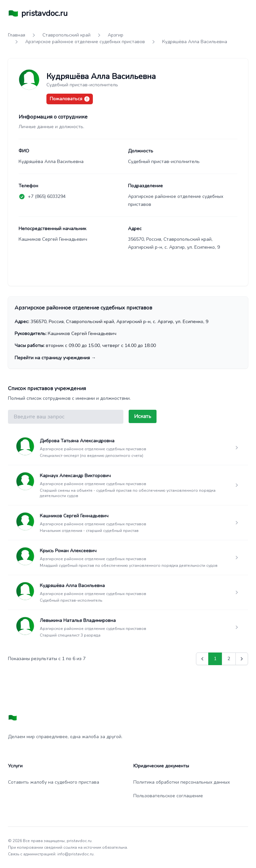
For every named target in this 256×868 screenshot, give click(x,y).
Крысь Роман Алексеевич (68, 551)
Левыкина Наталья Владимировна (78, 620)
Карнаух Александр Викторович (75, 476)
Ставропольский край (66, 35)
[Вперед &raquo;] (242, 659)
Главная (17, 35)
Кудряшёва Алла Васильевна (72, 586)
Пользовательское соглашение (168, 796)
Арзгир (116, 35)
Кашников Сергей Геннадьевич (74, 516)
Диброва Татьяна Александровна (77, 441)
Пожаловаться (70, 99)
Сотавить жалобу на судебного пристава (54, 782)
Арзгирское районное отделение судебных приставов (85, 42)
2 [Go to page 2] (229, 659)
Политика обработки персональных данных (182, 782)
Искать (143, 416)
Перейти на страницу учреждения (55, 358)
